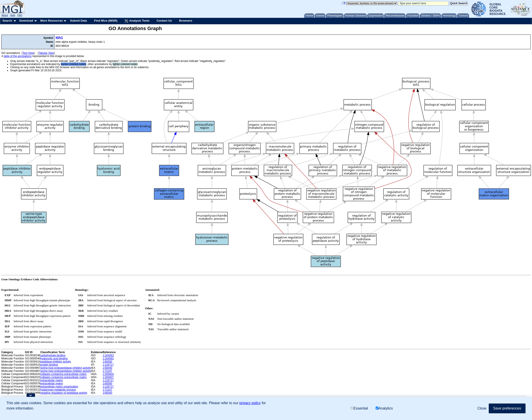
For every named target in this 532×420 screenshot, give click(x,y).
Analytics (384, 408)
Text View (28, 53)
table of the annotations (18, 56)
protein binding (49, 365)
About (5, 15)
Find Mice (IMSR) (106, 21)
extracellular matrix (52, 380)
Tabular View (46, 53)
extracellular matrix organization (59, 387)
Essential (359, 408)
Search (7, 21)
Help (13, 15)
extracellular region (52, 383)
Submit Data (79, 21)
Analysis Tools (137, 21)
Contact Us (164, 21)
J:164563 (108, 355)
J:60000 (107, 362)
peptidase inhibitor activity (56, 362)
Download (26, 21)
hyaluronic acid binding (54, 359)
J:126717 (108, 365)
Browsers (186, 21)
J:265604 (108, 374)
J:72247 (107, 371)
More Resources (51, 21)
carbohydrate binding (53, 355)
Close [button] (482, 408)
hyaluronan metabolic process (58, 390)
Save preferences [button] (507, 408)
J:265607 (108, 377)
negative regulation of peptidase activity (64, 393)
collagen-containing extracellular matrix (63, 374)
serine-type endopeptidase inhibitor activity (66, 368)
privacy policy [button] (250, 403)
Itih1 (59, 38)
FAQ (20, 15)
